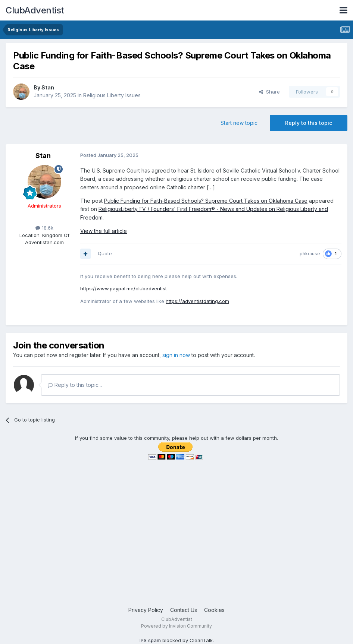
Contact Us (184, 610)
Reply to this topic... (75, 385)
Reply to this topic (309, 123)
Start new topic (239, 123)
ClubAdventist (35, 10)
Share (269, 92)
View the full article (104, 231)
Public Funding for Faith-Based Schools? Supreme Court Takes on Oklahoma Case (206, 201)
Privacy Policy (146, 610)
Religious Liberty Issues (112, 95)
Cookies (214, 610)
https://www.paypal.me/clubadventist (124, 288)
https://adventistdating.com (197, 301)
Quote (105, 253)
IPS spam (150, 640)
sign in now (176, 355)
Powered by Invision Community (176, 626)
